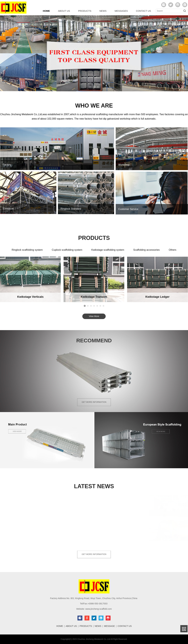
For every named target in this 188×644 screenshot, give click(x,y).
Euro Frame (157, 300)
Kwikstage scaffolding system (108, 253)
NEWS (103, 11)
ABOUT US (64, 11)
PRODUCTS (85, 11)
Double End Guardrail (94, 300)
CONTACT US (143, 11)
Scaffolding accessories (146, 253)
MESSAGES (121, 11)
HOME (46, 11)
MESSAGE (109, 626)
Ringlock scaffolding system (27, 253)
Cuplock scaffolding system (67, 253)
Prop (30, 300)
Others (173, 253)
